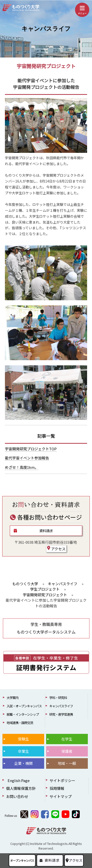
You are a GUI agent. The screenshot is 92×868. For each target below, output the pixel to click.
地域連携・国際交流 (20, 723)
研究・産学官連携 (61, 714)
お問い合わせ (17, 796)
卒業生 (23, 751)
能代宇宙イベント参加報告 (27, 458)
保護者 (67, 751)
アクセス (56, 549)
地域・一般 (67, 763)
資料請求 (46, 531)
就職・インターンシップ (23, 714)
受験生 (23, 739)
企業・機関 (23, 763)
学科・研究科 (58, 698)
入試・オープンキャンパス (24, 706)
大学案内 (13, 698)
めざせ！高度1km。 (22, 467)
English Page (18, 780)
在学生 (67, 739)
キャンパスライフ (46, 29)
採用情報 (57, 788)
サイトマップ (61, 796)
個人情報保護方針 (21, 788)
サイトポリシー (62, 780)
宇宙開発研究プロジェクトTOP (31, 449)
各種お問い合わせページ (46, 517)
